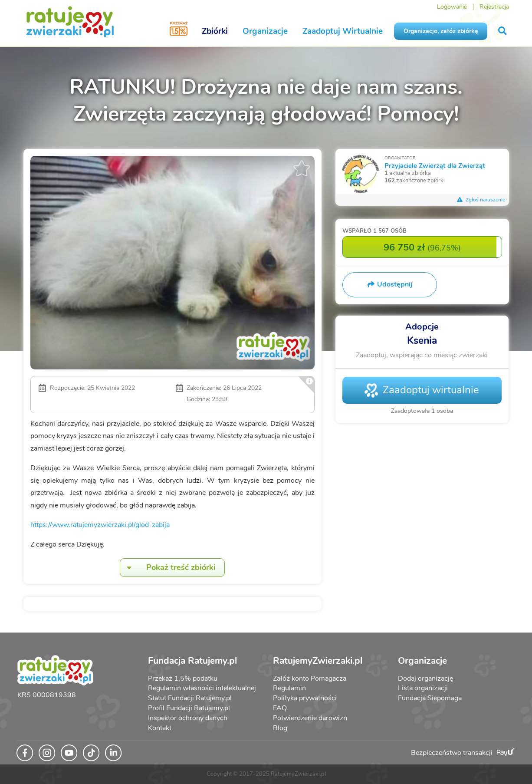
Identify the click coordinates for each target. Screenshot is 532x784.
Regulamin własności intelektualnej (202, 688)
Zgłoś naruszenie (481, 200)
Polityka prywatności (305, 698)
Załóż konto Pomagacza (310, 679)
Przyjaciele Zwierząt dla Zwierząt (435, 166)
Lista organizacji (423, 688)
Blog (280, 728)
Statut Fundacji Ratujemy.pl (190, 698)
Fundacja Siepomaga (430, 698)
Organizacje (265, 31)
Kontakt (160, 728)
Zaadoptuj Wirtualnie (343, 31)
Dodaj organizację (425, 679)
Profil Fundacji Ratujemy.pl (189, 708)
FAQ (280, 708)
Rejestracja (494, 7)
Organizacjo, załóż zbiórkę (441, 31)
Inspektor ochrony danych (188, 718)
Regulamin (289, 688)
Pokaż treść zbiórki (168, 568)
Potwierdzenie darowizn (310, 718)
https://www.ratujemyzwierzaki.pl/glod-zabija (100, 525)
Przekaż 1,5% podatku (183, 679)
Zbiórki (215, 31)
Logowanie (452, 7)
